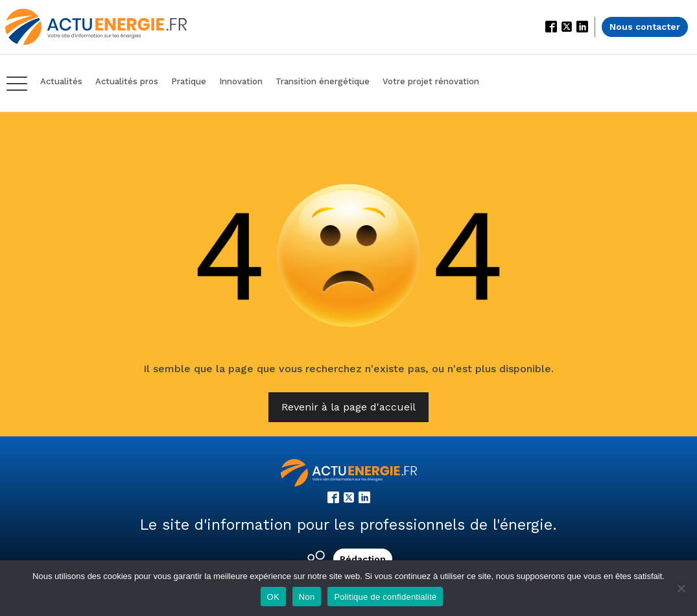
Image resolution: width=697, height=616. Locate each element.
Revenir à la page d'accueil (348, 407)
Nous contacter (645, 27)
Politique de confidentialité (385, 597)
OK (273, 597)
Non (307, 597)
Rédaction (363, 559)
